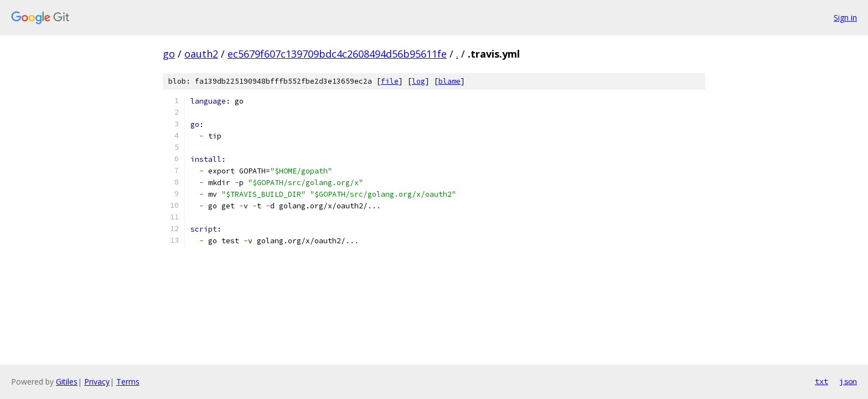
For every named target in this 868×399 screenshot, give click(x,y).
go (169, 54)
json (848, 381)
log (418, 81)
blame (449, 81)
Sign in (845, 17)
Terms (128, 382)
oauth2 (201, 54)
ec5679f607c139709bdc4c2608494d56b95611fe (337, 54)
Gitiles (67, 382)
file (390, 81)
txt (821, 381)
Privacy (97, 382)
